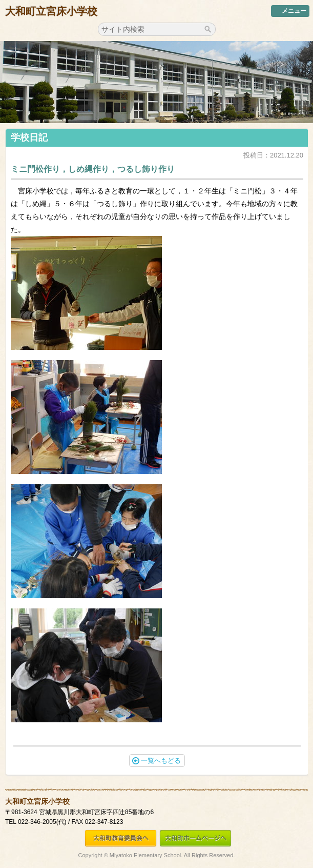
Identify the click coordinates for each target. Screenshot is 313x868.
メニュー (290, 11)
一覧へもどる (156, 761)
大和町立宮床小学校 (51, 11)
